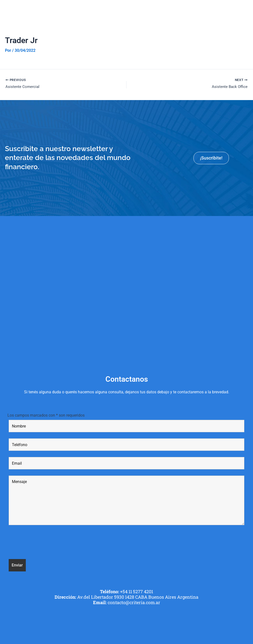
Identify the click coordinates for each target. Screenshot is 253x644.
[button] (246, 10)
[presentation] (46, 544)
